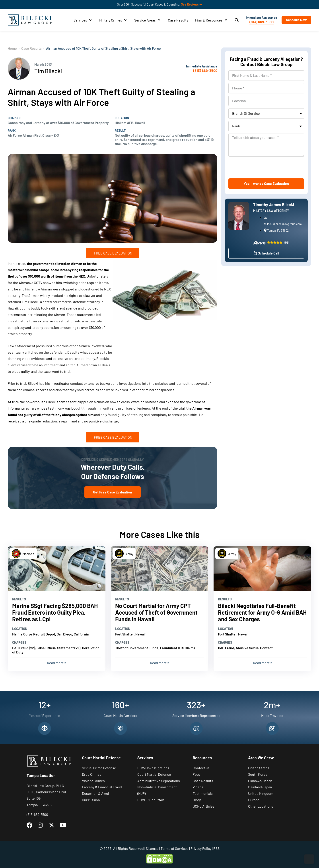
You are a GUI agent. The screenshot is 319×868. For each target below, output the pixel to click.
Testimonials (203, 793)
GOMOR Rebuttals (151, 800)
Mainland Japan (260, 787)
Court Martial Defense (154, 774)
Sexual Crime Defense (99, 768)
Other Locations (261, 806)
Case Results (31, 48)
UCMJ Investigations (153, 768)
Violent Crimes (93, 781)
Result (120, 131)
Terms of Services (175, 848)
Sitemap (152, 848)
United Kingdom (261, 793)
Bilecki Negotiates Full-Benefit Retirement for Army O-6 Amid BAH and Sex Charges (262, 612)
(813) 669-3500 (262, 22)
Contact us (201, 768)
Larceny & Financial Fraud (102, 787)
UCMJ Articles (204, 806)
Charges (15, 118)
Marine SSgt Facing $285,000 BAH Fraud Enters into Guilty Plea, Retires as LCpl (55, 612)
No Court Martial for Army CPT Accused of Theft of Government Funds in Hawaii (156, 612)
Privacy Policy (201, 848)
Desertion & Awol (95, 793)
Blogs (197, 800)
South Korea (258, 774)
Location (122, 118)
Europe (254, 800)
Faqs (196, 774)
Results (19, 599)
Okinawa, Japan (260, 781)
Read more (56, 663)
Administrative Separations (159, 781)
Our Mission (91, 800)
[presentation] (262, 168)
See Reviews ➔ (192, 4)
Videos (198, 787)
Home (12, 48)
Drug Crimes (92, 774)
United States (259, 768)
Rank (12, 131)
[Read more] (57, 568)
